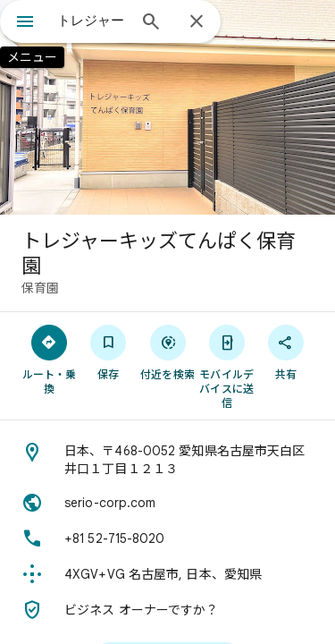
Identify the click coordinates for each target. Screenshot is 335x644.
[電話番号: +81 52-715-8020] (167, 538)
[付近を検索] (167, 352)
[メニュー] (25, 23)
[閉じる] (197, 22)
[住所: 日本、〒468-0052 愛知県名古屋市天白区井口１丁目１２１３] (167, 460)
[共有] (286, 352)
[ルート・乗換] (49, 359)
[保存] (108, 352)
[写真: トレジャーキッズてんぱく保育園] (167, 107)
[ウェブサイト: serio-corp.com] (167, 503)
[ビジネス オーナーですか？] (167, 610)
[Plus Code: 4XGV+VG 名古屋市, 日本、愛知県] (167, 574)
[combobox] (92, 21)
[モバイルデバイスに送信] (227, 366)
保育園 (40, 288)
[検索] (151, 23)
